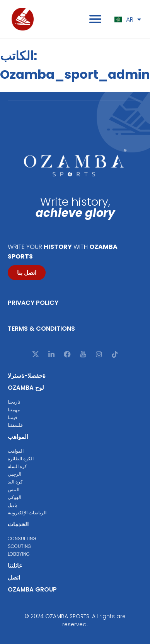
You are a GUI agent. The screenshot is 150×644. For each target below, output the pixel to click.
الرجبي (14, 474)
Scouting (20, 546)
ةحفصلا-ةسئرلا (27, 376)
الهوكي (14, 497)
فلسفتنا (15, 425)
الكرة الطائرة (21, 459)
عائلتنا (15, 565)
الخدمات (18, 524)
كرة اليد (15, 482)
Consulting (22, 538)
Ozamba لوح (26, 388)
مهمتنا (14, 410)
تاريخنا (14, 402)
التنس (14, 489)
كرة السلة (17, 466)
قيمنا (13, 417)
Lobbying (19, 554)
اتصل (14, 577)
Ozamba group (32, 589)
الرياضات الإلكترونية (27, 513)
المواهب (18, 437)
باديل (12, 505)
